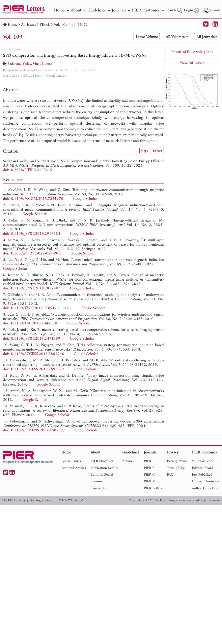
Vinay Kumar (43, 64)
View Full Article (192, 63)
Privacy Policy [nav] (177, 461)
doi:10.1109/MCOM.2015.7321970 (33, 199)
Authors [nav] (128, 461)
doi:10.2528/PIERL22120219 (23, 76)
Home (13, 25)
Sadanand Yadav (19, 64)
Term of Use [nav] (176, 468)
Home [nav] (62, 10)
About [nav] (78, 10)
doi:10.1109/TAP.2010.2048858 (30, 324)
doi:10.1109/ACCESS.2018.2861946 (34, 354)
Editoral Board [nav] (203, 468)
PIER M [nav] (150, 481)
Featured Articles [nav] (74, 468)
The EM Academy (14, 501)
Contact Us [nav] (99, 488)
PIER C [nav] (149, 475)
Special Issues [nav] (71, 461)
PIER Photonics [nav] (148, 10)
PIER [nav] (148, 461)
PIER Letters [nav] (153, 488)
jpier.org (50, 501)
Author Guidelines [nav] (205, 488)
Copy (144, 151)
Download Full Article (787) (192, 52)
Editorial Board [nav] (102, 475)
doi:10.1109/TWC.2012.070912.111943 (37, 308)
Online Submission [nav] (205, 481)
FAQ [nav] (170, 475)
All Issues (29, 25)
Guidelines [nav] (99, 10)
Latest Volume (145, 37)
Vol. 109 (61, 25)
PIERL (45, 25)
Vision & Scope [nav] (203, 461)
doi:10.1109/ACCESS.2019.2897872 (34, 369)
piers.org (35, 501)
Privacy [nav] (173, 453)
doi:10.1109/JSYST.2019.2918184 (32, 234)
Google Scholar (56, 76)
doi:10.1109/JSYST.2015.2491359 (32, 339)
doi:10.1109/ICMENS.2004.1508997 (34, 430)
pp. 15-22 (80, 25)
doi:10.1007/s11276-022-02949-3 (32, 254)
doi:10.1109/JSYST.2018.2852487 (32, 289)
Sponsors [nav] (97, 481)
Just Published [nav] (202, 475)
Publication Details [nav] (104, 468)
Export (157, 151)
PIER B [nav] (149, 468)
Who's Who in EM (71, 501)
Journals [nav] (121, 10)
